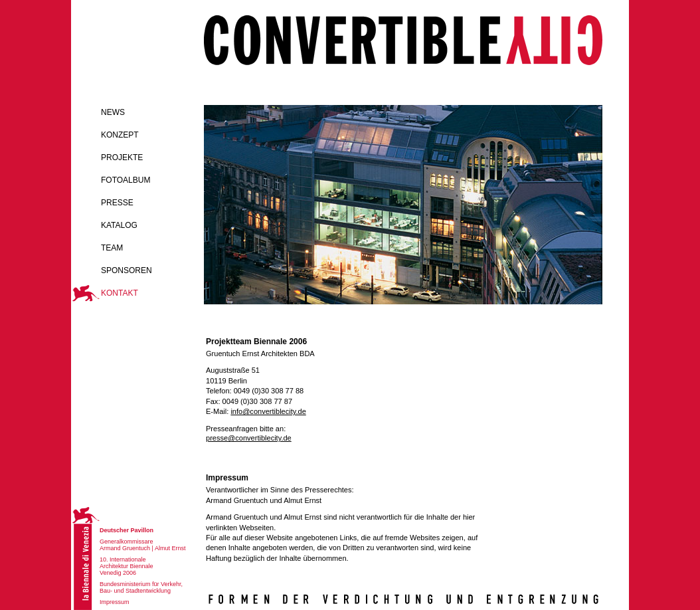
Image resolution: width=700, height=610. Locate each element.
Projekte (122, 157)
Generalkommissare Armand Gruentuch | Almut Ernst (142, 545)
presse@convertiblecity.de (249, 438)
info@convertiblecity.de (268, 411)
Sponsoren (127, 270)
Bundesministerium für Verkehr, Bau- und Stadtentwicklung (141, 587)
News (113, 112)
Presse (117, 203)
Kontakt (120, 293)
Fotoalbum (126, 180)
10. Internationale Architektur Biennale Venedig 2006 (127, 566)
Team (112, 248)
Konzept (120, 135)
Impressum (115, 602)
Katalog (119, 225)
